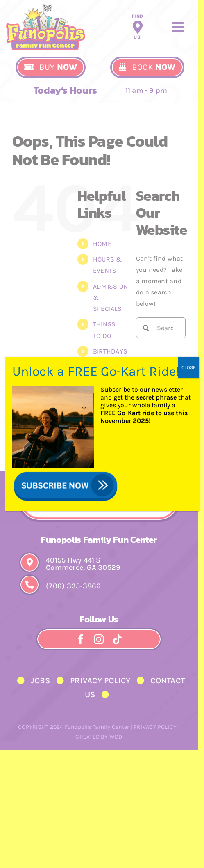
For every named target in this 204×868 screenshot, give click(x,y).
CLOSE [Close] (189, 367)
